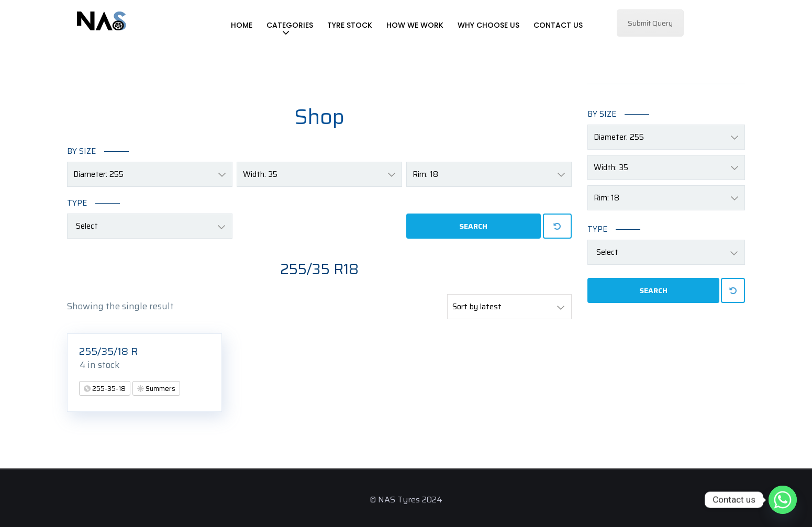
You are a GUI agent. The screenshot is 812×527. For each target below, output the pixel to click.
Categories (290, 25)
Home (242, 25)
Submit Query (650, 23)
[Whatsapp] (783, 500)
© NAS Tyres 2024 (406, 500)
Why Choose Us (488, 25)
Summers (160, 389)
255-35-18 (108, 389)
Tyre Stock (350, 25)
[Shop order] (509, 307)
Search (473, 226)
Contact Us (558, 25)
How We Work (415, 25)
